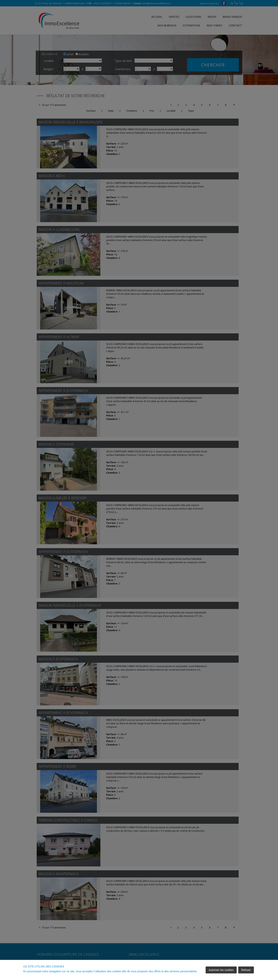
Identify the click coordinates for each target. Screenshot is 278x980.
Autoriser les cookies (221, 970)
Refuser (246, 970)
